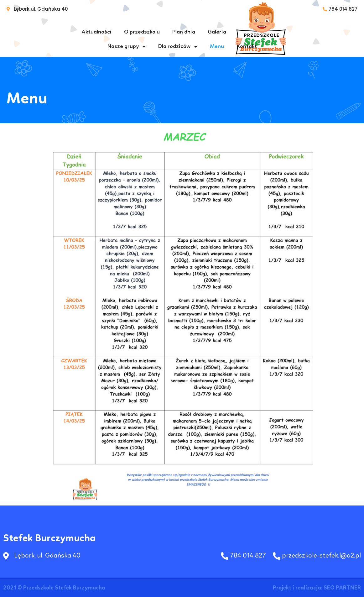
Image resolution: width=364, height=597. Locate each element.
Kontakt (247, 46)
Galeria (217, 32)
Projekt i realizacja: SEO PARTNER (317, 588)
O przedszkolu (142, 32)
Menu (217, 46)
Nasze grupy (127, 46)
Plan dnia (184, 32)
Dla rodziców (178, 46)
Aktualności (97, 32)
